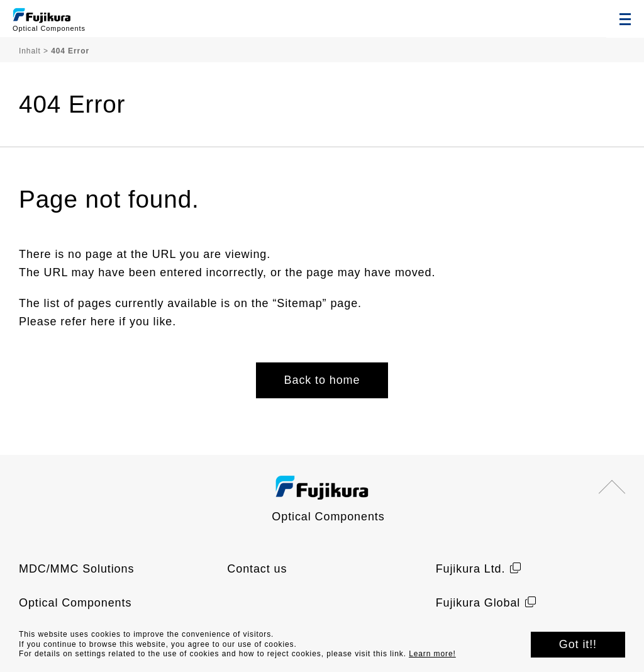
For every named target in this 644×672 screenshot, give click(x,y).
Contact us (257, 569)
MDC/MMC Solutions (76, 569)
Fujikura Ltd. (471, 569)
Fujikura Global (478, 603)
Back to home (322, 380)
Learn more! (432, 654)
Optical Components (75, 603)
